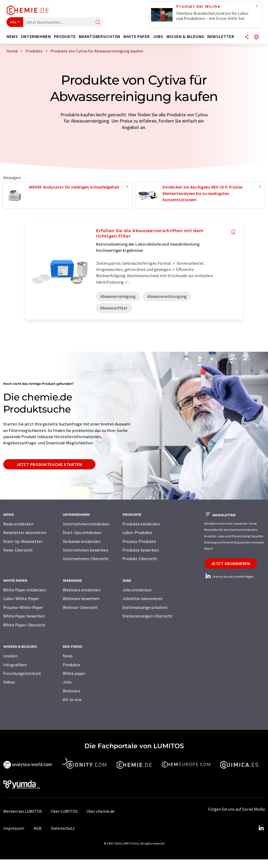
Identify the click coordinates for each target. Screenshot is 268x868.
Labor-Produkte (137, 532)
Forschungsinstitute (22, 673)
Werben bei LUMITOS (23, 811)
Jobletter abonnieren (142, 598)
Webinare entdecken (82, 590)
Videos (9, 682)
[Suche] (98, 22)
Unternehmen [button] (36, 36)
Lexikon (10, 656)
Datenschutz (63, 828)
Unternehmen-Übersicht (86, 559)
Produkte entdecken (141, 524)
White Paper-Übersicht (24, 625)
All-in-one (72, 699)
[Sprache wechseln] (256, 37)
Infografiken (15, 665)
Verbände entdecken (82, 541)
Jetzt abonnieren (230, 563)
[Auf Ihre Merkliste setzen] (233, 232)
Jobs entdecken (137, 590)
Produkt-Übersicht (140, 559)
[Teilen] (247, 37)
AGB (38, 828)
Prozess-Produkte (139, 541)
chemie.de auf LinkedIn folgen (229, 576)
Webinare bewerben (81, 598)
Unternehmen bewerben (85, 550)
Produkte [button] (65, 36)
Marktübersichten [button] (99, 36)
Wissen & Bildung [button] (185, 36)
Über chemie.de (100, 811)
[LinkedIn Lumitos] (261, 828)
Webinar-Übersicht (80, 607)
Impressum (14, 828)
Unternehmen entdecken (86, 524)
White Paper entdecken (25, 590)
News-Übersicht (18, 550)
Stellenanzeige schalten (145, 607)
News (68, 656)
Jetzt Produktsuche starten (49, 464)
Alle (13, 22)
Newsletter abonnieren (25, 532)
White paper (74, 673)
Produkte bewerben (141, 550)
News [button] (12, 36)
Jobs (67, 682)
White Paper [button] (136, 36)
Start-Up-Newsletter (23, 541)
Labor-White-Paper (21, 598)
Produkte (71, 665)
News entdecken (18, 524)
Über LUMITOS (64, 811)
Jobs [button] (158, 36)
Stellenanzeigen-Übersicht (147, 616)
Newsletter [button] (221, 36)
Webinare (72, 691)
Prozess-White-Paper (23, 607)
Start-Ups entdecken (82, 532)
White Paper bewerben (24, 616)
